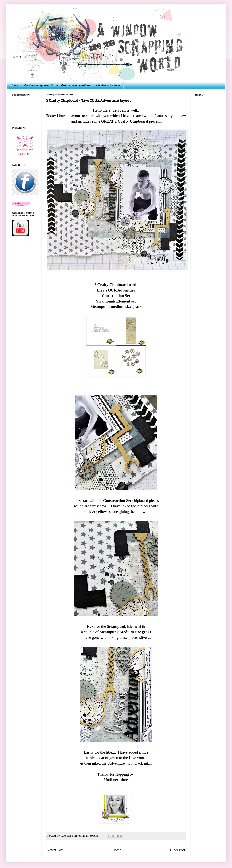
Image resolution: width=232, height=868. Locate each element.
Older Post (178, 850)
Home (14, 85)
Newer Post (55, 850)
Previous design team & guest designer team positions (57, 85)
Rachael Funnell (72, 836)
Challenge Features (108, 85)
